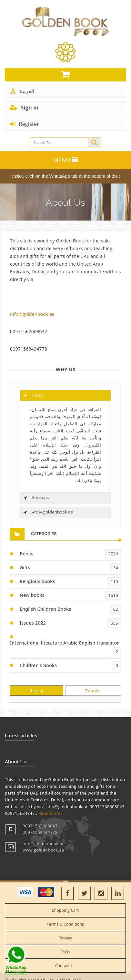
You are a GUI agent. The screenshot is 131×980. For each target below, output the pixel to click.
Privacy (65, 938)
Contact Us (65, 966)
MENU (66, 160)
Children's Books (38, 665)
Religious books (37, 581)
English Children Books (45, 609)
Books (26, 554)
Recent (37, 691)
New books (32, 595)
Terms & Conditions (65, 924)
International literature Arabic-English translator (65, 643)
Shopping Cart (65, 910)
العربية (22, 91)
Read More (50, 813)
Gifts (25, 567)
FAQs (65, 952)
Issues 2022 (33, 623)
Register (25, 124)
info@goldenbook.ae (32, 314)
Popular (93, 691)
